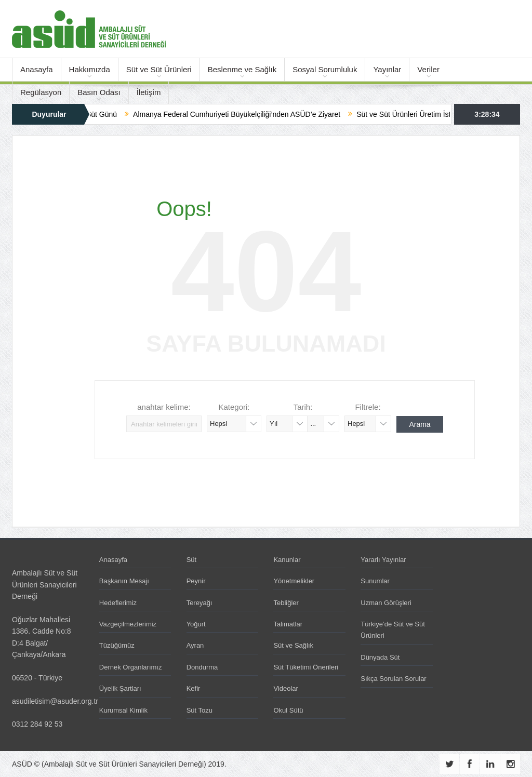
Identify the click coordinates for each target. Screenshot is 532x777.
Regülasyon (41, 92)
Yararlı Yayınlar (383, 560)
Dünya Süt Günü (97, 114)
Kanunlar (287, 560)
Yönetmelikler (294, 581)
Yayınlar (387, 69)
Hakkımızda (90, 69)
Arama (420, 424)
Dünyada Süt (380, 657)
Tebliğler (286, 603)
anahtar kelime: (164, 407)
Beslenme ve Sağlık (242, 69)
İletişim (149, 92)
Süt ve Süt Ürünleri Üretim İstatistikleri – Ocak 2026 (446, 114)
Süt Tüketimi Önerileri (306, 667)
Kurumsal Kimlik (123, 710)
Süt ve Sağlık (293, 645)
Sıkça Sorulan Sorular (393, 679)
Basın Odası (99, 92)
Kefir (194, 688)
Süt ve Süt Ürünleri (159, 69)
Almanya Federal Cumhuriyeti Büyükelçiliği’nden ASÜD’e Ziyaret (243, 114)
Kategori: (234, 407)
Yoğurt (196, 624)
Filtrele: (368, 407)
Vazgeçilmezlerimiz (128, 624)
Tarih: (303, 407)
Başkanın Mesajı (124, 581)
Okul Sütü (288, 710)
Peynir (196, 581)
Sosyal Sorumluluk (325, 69)
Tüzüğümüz (117, 645)
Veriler (428, 69)
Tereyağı (199, 603)
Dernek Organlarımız (131, 667)
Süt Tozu (199, 710)
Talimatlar (288, 624)
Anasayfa (37, 69)
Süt (192, 560)
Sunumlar (375, 581)
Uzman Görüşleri (386, 603)
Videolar (285, 688)
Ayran (195, 645)
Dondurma (202, 667)
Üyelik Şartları (120, 688)
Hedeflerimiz (118, 603)
